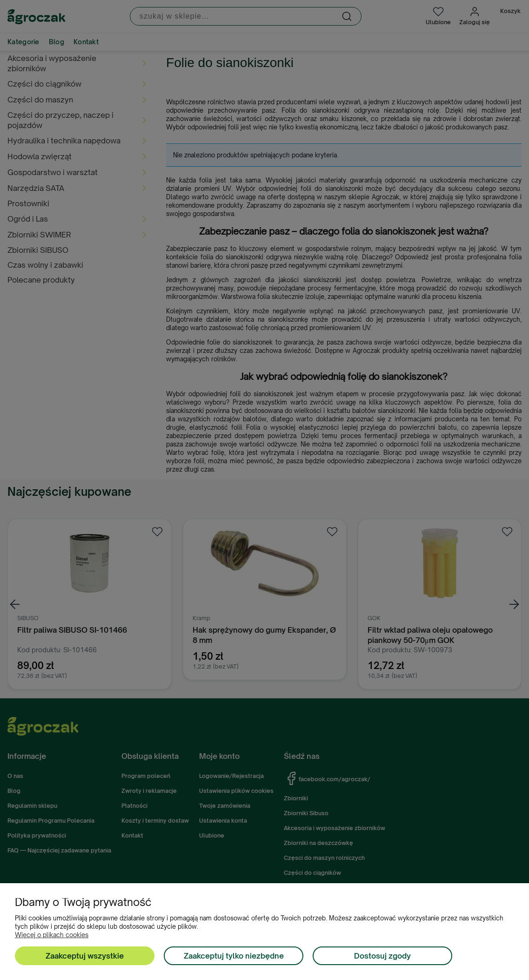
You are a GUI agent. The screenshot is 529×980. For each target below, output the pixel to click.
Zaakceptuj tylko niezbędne (234, 956)
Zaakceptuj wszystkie (85, 956)
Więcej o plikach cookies (52, 935)
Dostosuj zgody (382, 956)
